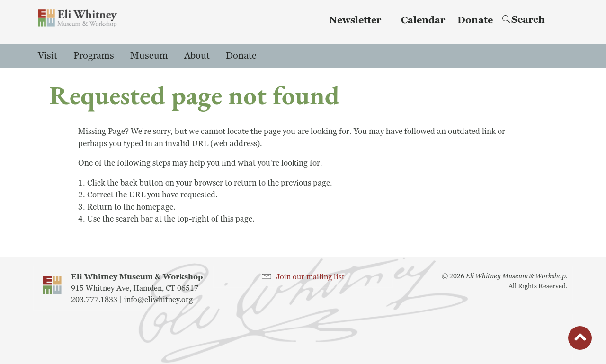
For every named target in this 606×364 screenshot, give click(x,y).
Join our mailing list (310, 277)
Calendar (423, 20)
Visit (48, 56)
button (580, 340)
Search (524, 20)
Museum (149, 56)
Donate (475, 20)
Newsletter (355, 20)
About (197, 56)
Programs (94, 56)
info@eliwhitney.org (158, 300)
